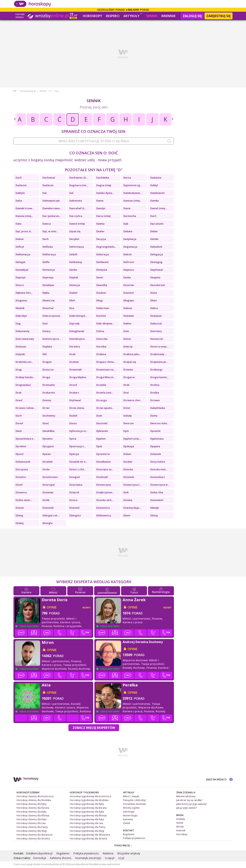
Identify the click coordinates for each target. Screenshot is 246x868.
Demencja (49, 270)
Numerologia (130, 816)
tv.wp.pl (110, 858)
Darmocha (130, 217)
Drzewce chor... (133, 401)
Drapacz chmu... (106, 362)
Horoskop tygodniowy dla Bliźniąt (88, 816)
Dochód (101, 316)
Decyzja (101, 240)
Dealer (100, 232)
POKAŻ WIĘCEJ (123, 846)
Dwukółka (48, 432)
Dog (18, 324)
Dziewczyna (104, 485)
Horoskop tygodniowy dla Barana (88, 808)
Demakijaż (22, 270)
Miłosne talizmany (186, 797)
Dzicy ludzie (158, 462)
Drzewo (155, 401)
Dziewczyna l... (132, 485)
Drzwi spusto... (105, 408)
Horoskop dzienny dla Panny (32, 827)
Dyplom (101, 439)
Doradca (75, 347)
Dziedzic (21, 478)
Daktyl (154, 186)
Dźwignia (75, 516)
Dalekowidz (157, 193)
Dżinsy (154, 516)
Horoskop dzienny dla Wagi (32, 831)
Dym (126, 432)
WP (15, 92)
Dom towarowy (25, 339)
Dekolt (73, 255)
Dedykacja (130, 240)
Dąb (126, 224)
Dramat (74, 362)
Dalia (19, 201)
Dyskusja (129, 447)
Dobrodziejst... (78, 316)
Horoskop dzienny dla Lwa (31, 824)
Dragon (47, 362)
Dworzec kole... (159, 424)
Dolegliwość (77, 332)
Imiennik (168, 16)
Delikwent (102, 263)
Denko (73, 270)
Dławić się (48, 301)
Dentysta (102, 270)
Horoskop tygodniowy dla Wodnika (89, 801)
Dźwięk (155, 508)
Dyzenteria (103, 455)
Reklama (108, 854)
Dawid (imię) (77, 224)
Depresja (48, 278)
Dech (46, 240)
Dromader (49, 385)
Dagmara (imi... (79, 186)
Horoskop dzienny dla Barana (33, 808)
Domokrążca (77, 339)
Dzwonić (74, 508)
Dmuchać (48, 309)
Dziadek (47, 462)
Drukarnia (49, 393)
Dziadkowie (103, 462)
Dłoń (72, 301)
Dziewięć (48, 493)
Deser (100, 278)
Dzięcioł (74, 493)
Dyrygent (48, 447)
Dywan (47, 455)
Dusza (73, 424)
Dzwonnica (103, 508)
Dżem (127, 516)
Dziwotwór (157, 501)
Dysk (99, 447)
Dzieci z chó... (77, 470)
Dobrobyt (21, 316)
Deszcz (20, 286)
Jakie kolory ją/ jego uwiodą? (192, 805)
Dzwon (20, 508)
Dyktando (102, 432)
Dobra (154, 309)
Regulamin (129, 835)
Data (18, 224)
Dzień (19, 485)
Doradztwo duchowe (134, 805)
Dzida (46, 470)
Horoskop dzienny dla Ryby (32, 805)
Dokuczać (156, 324)
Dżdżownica (104, 516)
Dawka (100, 224)
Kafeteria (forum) (61, 858)
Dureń (19, 424)
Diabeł (73, 293)
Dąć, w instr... (50, 232)
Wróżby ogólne (131, 808)
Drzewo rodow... (25, 408)
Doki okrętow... (105, 324)
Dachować (49, 178)
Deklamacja (23, 255)
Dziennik (129, 478)
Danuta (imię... (24, 217)
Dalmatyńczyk (51, 201)
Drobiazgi (156, 370)
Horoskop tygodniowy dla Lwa (86, 824)
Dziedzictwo (50, 478)
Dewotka (102, 286)
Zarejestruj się (219, 16)
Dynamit (155, 432)
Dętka (46, 293)
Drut (126, 393)
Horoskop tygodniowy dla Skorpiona (90, 835)
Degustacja (130, 247)
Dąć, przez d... (24, 232)
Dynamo (47, 439)
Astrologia (129, 812)
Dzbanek (156, 455)
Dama (100, 201)
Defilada (48, 247)
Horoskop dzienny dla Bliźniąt (33, 816)
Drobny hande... (25, 378)
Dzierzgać (49, 485)
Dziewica (21, 493)
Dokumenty (22, 332)
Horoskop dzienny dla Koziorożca (35, 797)
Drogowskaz (23, 385)
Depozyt (21, 278)
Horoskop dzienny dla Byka (32, 812)
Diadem (101, 293)
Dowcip (128, 347)
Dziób (46, 501)
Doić (45, 324)
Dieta (154, 293)
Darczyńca (76, 217)
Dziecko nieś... (159, 470)
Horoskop (182, 835)
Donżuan (21, 347)
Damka (155, 201)
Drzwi (46, 408)
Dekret (128, 255)
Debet (154, 232)
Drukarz (74, 393)
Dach (19, 178)
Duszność (102, 424)
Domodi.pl (39, 858)
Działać (128, 462)
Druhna (155, 385)
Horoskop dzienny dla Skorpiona (34, 835)
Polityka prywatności (134, 839)
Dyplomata (157, 439)
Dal (44, 193)
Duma (154, 416)
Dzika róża (157, 493)
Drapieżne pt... (159, 362)
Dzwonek (48, 508)
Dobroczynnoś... (52, 316)
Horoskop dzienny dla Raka (32, 820)
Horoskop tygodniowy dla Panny (88, 827)
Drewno (128, 370)
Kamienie (128, 820)
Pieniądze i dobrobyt (134, 801)
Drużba (155, 393)
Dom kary (156, 332)
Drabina (101, 355)
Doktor (128, 324)
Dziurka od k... (105, 501)
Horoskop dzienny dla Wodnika (34, 801)
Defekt (154, 240)
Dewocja (75, 286)
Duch (19, 416)
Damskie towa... (52, 209)
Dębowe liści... (24, 293)
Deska (127, 278)
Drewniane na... (106, 370)
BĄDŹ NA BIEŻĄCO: (219, 780)
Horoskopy (92, 16)
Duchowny (49, 416)
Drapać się (130, 362)
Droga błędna (78, 378)
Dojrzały (74, 324)
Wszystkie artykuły (129, 854)
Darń (153, 217)
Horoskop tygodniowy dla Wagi (87, 831)
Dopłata (47, 347)
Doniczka (102, 339)
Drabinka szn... (24, 362)
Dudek (73, 416)
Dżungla (47, 524)
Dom (126, 332)
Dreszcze (48, 370)
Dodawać (156, 316)
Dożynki (20, 355)
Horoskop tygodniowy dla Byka (87, 812)
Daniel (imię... (158, 209)
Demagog (156, 263)
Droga (46, 378)
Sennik (152, 16)
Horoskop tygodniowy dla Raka (87, 820)
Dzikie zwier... (24, 501)
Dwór (19, 432)
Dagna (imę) (104, 186)
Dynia (73, 439)
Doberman (103, 309)
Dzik (126, 493)
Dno (72, 309)
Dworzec (129, 424)
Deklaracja (49, 255)
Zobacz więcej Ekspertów (94, 728)
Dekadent (156, 247)
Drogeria (129, 378)
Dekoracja (103, 255)
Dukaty (128, 416)
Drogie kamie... (159, 378)
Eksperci (113, 16)
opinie (52, 608)
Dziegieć (75, 478)
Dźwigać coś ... (51, 516)
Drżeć (127, 408)
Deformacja (77, 247)
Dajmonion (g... (133, 186)
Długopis (129, 301)
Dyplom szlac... (132, 439)
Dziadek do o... (78, 462)
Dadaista (156, 178)
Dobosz (128, 309)
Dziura (73, 501)
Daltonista (76, 201)
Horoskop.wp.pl (28, 92)
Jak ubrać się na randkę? (189, 801)
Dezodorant (158, 286)
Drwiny (47, 401)
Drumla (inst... (105, 393)
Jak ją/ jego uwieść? (187, 808)
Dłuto (154, 301)
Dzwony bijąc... (132, 508)
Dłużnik (20, 309)
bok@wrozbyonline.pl (39, 854)
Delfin (46, 263)
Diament (129, 293)
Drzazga (101, 401)
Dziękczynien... (105, 493)
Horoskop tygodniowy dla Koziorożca (90, 797)
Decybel (74, 240)
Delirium (129, 263)
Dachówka (103, 178)
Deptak (74, 278)
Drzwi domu (77, 408)
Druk (18, 393)
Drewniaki (76, 370)
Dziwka (128, 501)
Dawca (47, 224)
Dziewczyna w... (160, 485)
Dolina (100, 332)
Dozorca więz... (159, 347)
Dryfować (75, 401)
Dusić (46, 424)
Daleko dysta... (105, 193)
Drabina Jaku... (132, 355)
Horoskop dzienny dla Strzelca (33, 839)
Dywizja (74, 455)
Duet (99, 416)
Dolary (47, 332)
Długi (100, 301)
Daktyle (20, 193)
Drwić (19, 401)
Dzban (127, 455)
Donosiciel (157, 339)
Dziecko (128, 470)
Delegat (20, 263)
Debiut (20, 240)
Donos (127, 339)
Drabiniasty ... (158, 355)
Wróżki (180, 827)
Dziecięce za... (105, 470)
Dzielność (102, 478)
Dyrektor (21, 447)
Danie (127, 209)
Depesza (129, 270)
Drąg (19, 370)
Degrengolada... (106, 247)
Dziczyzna (22, 470)
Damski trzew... (25, 209)
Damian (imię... (132, 201)
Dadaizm (21, 186)
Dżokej (20, 524)
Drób (126, 385)
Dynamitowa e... (25, 439)
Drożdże (101, 385)
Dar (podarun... (52, 217)
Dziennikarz (158, 478)
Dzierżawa (76, 485)
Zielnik (127, 824)
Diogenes (21, 301)
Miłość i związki (131, 797)
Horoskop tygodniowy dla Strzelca (89, 839)
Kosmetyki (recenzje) (88, 858)
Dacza (127, 178)
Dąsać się (75, 232)
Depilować (157, 270)
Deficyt (20, 247)
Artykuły (133, 15)
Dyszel (20, 455)
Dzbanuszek (23, 462)
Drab (72, 355)
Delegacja (157, 255)
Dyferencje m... (78, 432)
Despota (155, 278)
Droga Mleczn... (106, 378)
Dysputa (155, 447)
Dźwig (19, 516)
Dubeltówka (158, 408)
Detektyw (48, 286)
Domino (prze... (52, 339)
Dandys (101, 209)
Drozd (73, 385)
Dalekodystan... (133, 193)
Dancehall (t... (78, 209)
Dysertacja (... (78, 447)
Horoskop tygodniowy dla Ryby (87, 805)
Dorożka (101, 347)
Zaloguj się (192, 16)
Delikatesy (76, 263)
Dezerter (129, 286)
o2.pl (121, 858)
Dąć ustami (157, 224)
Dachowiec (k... (78, 178)
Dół (44, 355)
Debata (128, 232)
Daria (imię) (103, 217)
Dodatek (129, 316)
